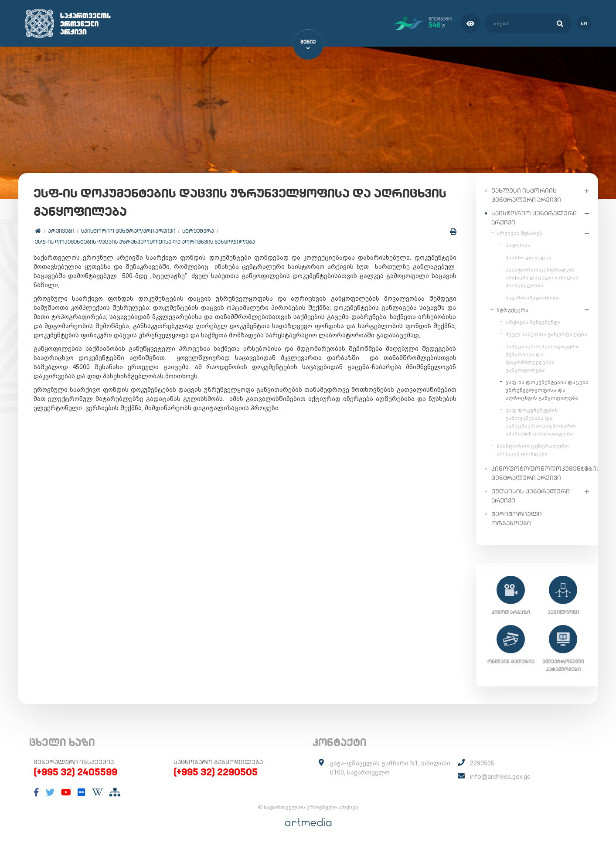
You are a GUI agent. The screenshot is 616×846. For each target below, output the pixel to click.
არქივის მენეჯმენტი (533, 322)
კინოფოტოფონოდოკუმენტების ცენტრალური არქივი (536, 473)
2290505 (482, 763)
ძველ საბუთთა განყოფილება (546, 334)
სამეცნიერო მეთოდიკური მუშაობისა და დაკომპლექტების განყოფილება (542, 358)
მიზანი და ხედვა (528, 258)
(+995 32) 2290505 (216, 772)
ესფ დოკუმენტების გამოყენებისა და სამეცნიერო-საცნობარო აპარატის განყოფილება (541, 422)
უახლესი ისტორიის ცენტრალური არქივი (526, 195)
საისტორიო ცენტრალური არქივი (128, 231)
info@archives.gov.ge (500, 777)
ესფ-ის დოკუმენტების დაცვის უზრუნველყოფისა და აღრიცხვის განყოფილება (145, 242)
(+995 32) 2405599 (75, 772)
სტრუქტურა (198, 231)
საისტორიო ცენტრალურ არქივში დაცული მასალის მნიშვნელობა (542, 278)
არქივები (61, 231)
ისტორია (518, 245)
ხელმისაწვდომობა (532, 298)
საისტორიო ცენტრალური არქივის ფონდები (533, 450)
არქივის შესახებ (519, 233)
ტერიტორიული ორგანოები (517, 518)
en (584, 23)
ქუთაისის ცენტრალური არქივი (531, 496)
